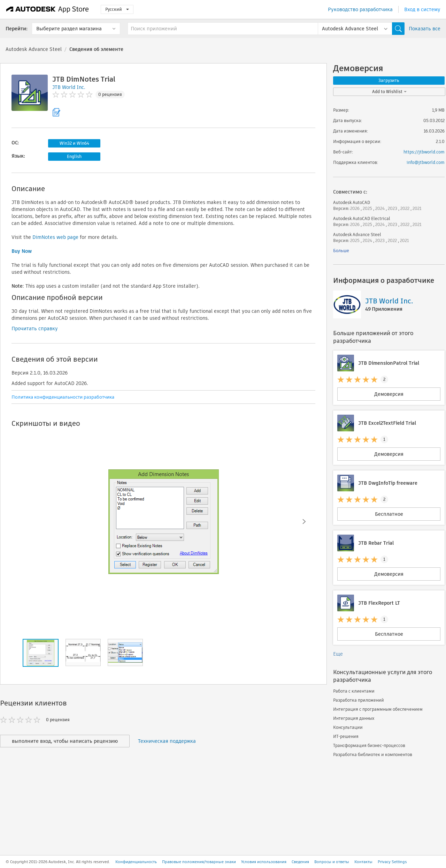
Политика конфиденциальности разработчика (63, 397)
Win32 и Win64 (74, 143)
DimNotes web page (55, 237)
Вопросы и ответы (332, 862)
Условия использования (264, 862)
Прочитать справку (35, 329)
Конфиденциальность (136, 862)
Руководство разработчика (360, 9)
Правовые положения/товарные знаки (199, 862)
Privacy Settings (392, 862)
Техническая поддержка (167, 741)
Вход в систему (422, 9)
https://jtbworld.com (424, 152)
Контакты (363, 862)
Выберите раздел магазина (69, 29)
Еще (338, 654)
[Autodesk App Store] (48, 9)
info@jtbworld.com (426, 162)
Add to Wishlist (389, 92)
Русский (117, 9)
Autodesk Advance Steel (34, 49)
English (74, 156)
